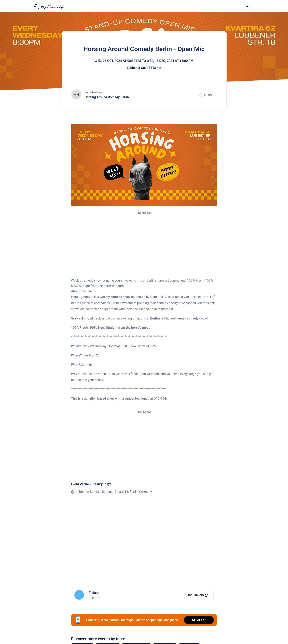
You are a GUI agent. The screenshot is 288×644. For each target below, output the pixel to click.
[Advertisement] (144, 245)
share (206, 95)
